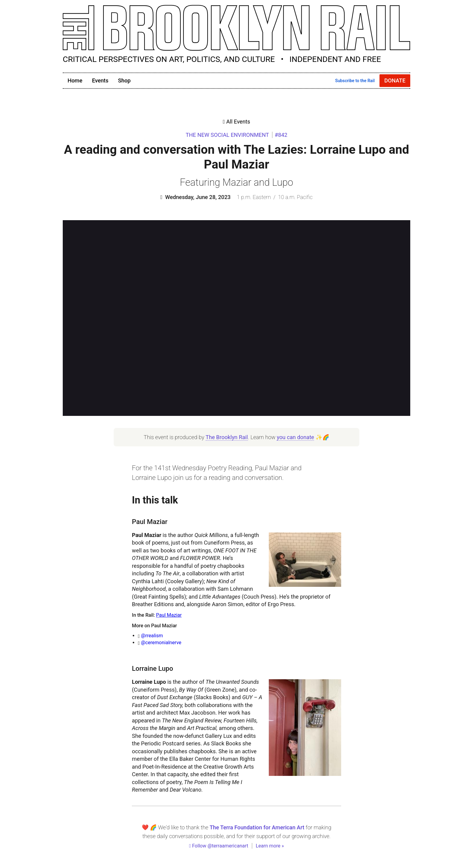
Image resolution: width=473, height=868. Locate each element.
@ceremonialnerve (161, 643)
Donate (395, 80)
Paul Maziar (169, 615)
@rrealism (152, 636)
